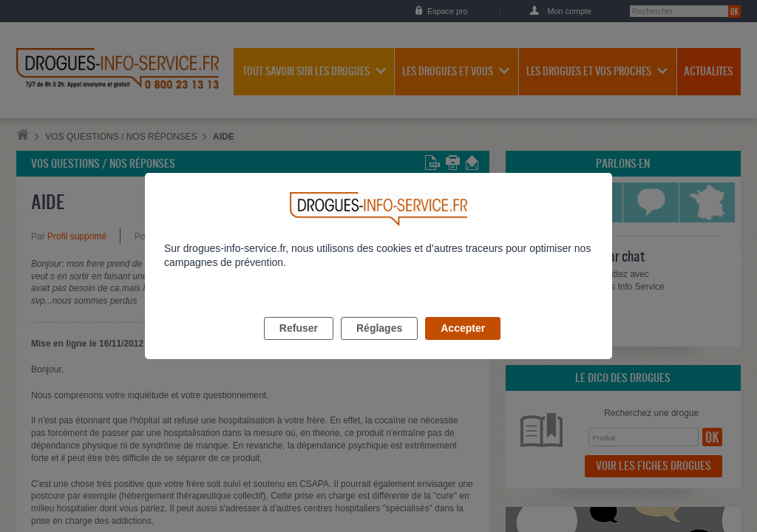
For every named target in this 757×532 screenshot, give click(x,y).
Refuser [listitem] (299, 345)
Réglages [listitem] (379, 345)
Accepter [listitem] (463, 345)
